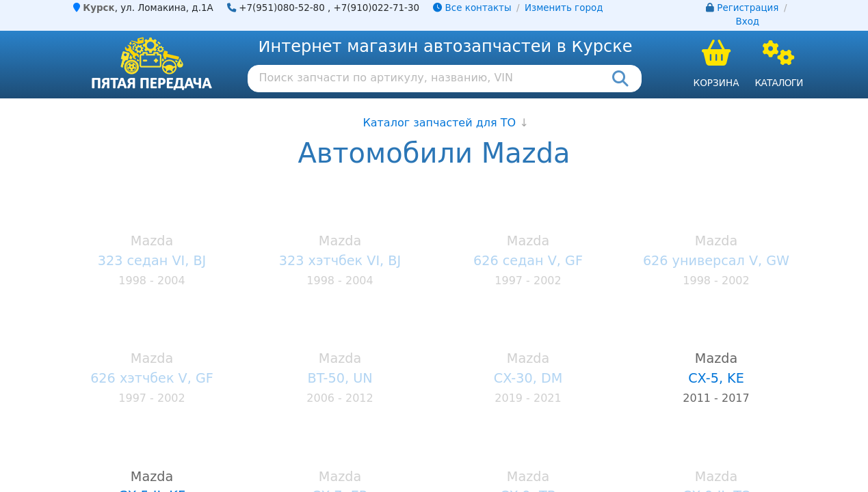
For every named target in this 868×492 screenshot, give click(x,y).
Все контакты (472, 8)
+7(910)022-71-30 (377, 8)
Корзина (716, 83)
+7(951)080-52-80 (282, 8)
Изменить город (564, 8)
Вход (747, 22)
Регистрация (748, 8)
